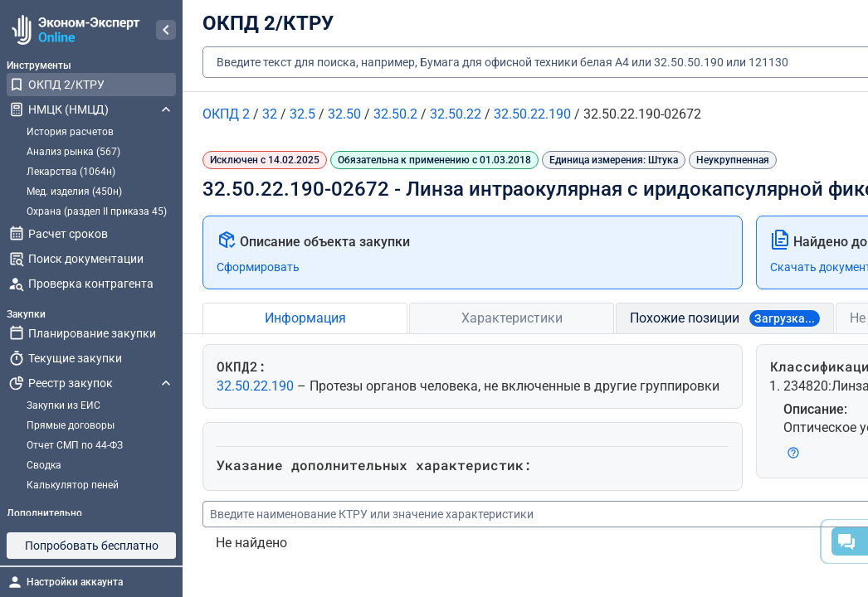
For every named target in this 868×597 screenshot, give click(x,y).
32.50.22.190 (257, 386)
